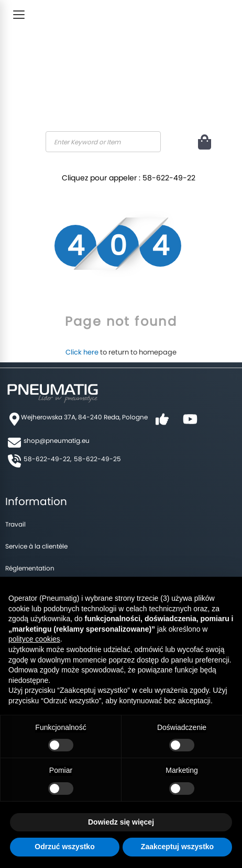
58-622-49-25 (97, 459)
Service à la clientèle (36, 546)
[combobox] (103, 142)
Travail (15, 524)
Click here (82, 352)
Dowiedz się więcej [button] (121, 822)
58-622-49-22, (47, 459)
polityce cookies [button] (34, 639)
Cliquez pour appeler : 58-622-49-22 (129, 178)
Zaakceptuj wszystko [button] (177, 847)
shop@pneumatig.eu (57, 441)
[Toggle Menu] (19, 15)
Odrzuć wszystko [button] (64, 847)
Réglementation (30, 568)
